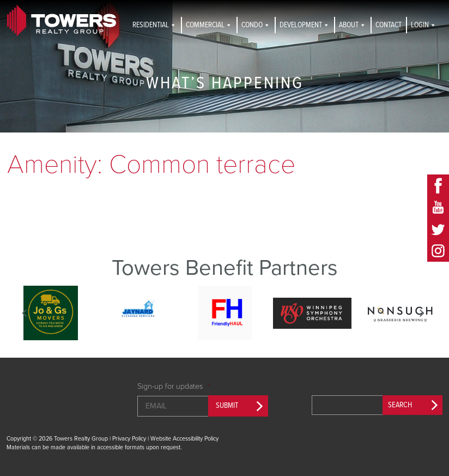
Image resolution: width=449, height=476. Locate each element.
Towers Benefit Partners (225, 268)
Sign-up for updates (174, 386)
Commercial (209, 25)
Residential (154, 25)
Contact (389, 25)
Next (421, 313)
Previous (25, 313)
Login (424, 25)
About (353, 25)
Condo (256, 25)
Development (305, 25)
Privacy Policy (129, 439)
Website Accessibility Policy (184, 439)
